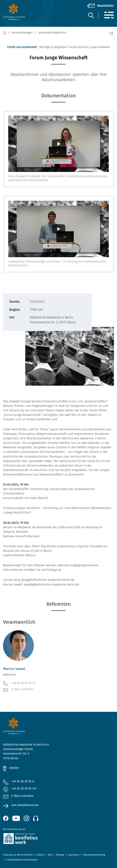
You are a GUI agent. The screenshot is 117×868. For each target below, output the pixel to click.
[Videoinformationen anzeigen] (58, 144)
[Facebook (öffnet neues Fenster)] (6, 818)
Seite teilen (111, 33)
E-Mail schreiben (18, 689)
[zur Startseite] (22, 12)
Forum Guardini (79, 47)
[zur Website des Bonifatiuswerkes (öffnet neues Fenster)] (58, 839)
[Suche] (91, 15)
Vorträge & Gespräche (53, 47)
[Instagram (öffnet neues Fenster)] (26, 818)
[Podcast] (36, 818)
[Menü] (109, 15)
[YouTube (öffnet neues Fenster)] (16, 818)
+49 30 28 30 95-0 (23, 781)
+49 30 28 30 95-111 (20, 683)
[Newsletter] (100, 6)
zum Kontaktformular (25, 805)
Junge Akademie (100, 47)
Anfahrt (14, 768)
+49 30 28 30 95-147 (24, 789)
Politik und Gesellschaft (22, 47)
